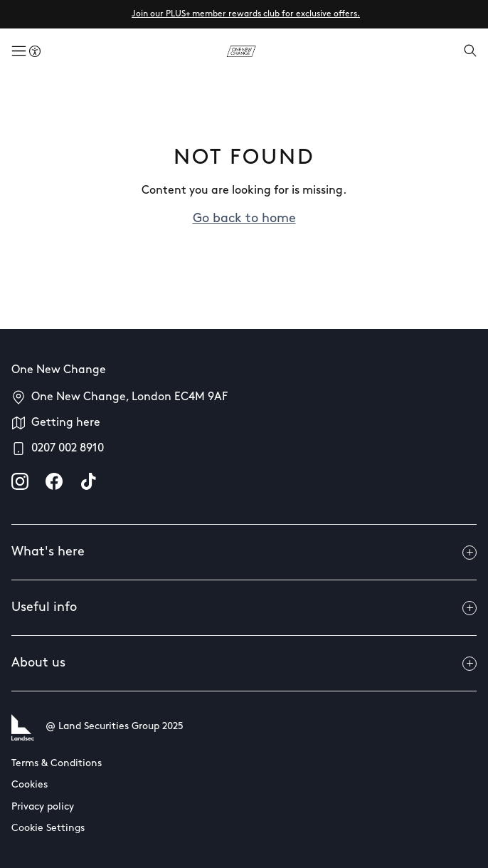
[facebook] (54, 481)
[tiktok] (88, 481)
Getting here (66, 423)
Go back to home (244, 219)
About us (244, 664)
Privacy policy (43, 807)
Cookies (30, 785)
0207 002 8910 (68, 449)
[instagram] (20, 481)
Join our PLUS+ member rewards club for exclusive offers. (246, 14)
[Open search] (470, 52)
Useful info (244, 608)
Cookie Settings (48, 828)
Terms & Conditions (57, 764)
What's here (244, 553)
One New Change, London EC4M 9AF (129, 397)
